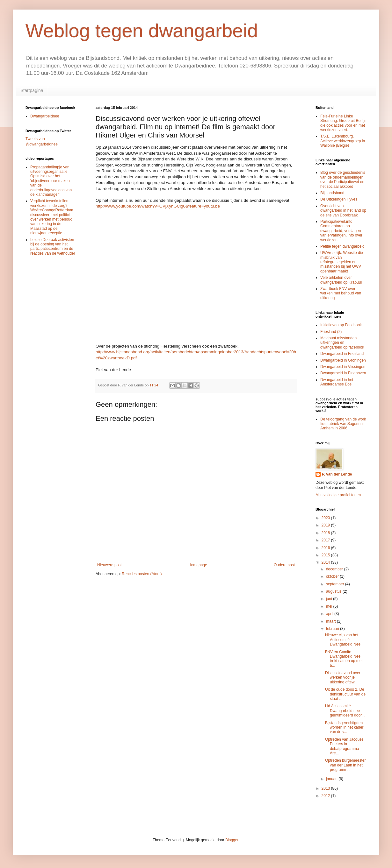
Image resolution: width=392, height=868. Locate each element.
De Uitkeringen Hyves (339, 199)
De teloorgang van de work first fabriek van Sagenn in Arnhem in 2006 (343, 424)
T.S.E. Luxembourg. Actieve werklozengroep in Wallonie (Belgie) (343, 141)
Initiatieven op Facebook (341, 325)
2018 (326, 533)
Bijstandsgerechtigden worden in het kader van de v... (344, 727)
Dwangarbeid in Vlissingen (343, 367)
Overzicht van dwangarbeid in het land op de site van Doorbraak (343, 211)
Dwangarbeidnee (45, 116)
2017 (326, 540)
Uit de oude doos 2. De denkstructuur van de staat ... (345, 694)
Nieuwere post (109, 565)
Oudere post (284, 565)
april (330, 614)
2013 (326, 788)
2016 (326, 548)
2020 (326, 518)
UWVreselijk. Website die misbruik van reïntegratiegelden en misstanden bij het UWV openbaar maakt (342, 262)
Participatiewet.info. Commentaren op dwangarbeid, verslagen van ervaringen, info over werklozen (341, 231)
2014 (326, 562)
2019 (326, 525)
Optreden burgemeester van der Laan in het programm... (345, 765)
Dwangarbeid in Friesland (342, 354)
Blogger (232, 840)
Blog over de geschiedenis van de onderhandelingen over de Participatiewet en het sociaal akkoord (343, 179)
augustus (334, 591)
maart (331, 621)
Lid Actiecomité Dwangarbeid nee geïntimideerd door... (345, 711)
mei (330, 606)
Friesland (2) (331, 332)
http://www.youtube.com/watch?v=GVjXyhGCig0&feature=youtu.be (158, 206)
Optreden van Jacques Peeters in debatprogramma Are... (344, 746)
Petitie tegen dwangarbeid (342, 246)
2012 (326, 796)
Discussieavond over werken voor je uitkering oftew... (343, 677)
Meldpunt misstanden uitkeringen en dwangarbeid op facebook (342, 343)
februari (333, 629)
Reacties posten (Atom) (142, 574)
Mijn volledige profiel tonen (338, 495)
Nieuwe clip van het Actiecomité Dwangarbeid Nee (343, 640)
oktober (333, 576)
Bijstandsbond (332, 193)
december (335, 569)
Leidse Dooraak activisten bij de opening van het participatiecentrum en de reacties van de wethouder (53, 247)
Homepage (198, 565)
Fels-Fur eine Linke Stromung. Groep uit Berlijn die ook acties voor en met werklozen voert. (343, 123)
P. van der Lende (337, 474)
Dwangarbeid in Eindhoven (343, 373)
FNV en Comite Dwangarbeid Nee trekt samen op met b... (344, 659)
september (336, 584)
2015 (326, 555)
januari (332, 779)
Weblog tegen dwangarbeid (142, 31)
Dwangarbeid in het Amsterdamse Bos (337, 382)
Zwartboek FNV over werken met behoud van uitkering (341, 293)
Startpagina (32, 90)
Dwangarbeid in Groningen (343, 360)
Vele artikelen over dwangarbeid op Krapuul (341, 280)
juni (330, 599)
